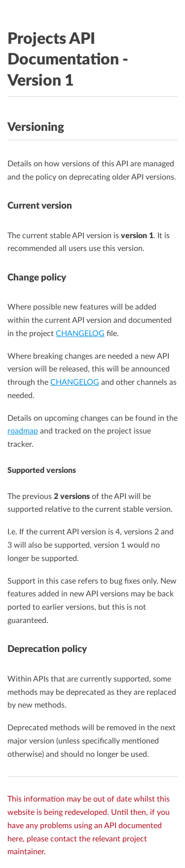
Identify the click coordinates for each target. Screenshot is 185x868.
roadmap (23, 431)
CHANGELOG (80, 334)
